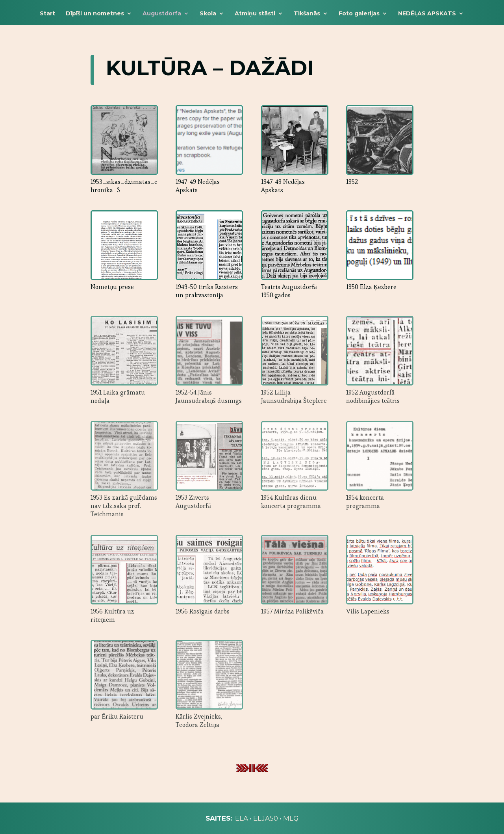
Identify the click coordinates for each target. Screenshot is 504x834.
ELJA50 (266, 818)
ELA (242, 818)
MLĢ (291, 818)
